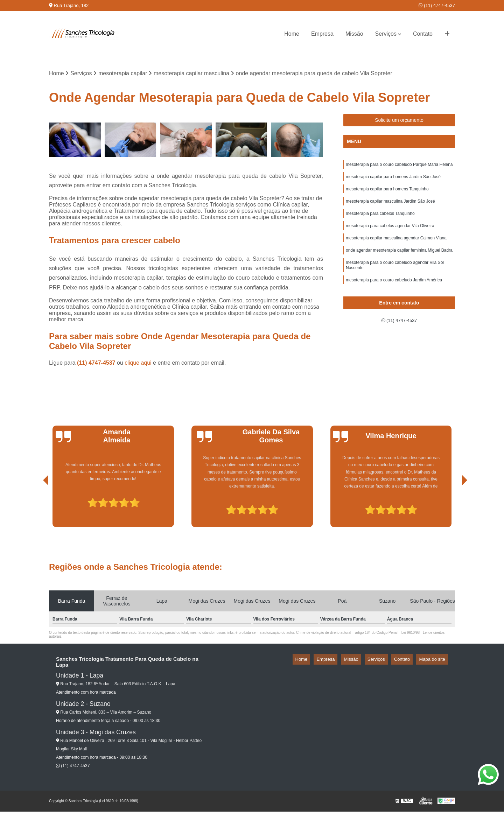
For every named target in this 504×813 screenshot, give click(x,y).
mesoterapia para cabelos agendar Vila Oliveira (390, 233)
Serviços (386, 34)
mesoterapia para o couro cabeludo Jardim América (394, 293)
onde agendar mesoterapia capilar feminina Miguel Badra (399, 260)
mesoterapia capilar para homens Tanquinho (387, 194)
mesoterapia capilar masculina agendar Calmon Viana (396, 247)
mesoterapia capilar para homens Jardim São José (393, 180)
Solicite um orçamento (399, 122)
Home (292, 34)
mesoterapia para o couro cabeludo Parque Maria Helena (399, 167)
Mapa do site (435, 661)
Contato (423, 34)
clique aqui (138, 364)
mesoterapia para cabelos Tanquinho (380, 220)
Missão (354, 34)
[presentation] (36, 509)
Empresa (322, 34)
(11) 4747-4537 (437, 5)
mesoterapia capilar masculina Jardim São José (390, 207)
